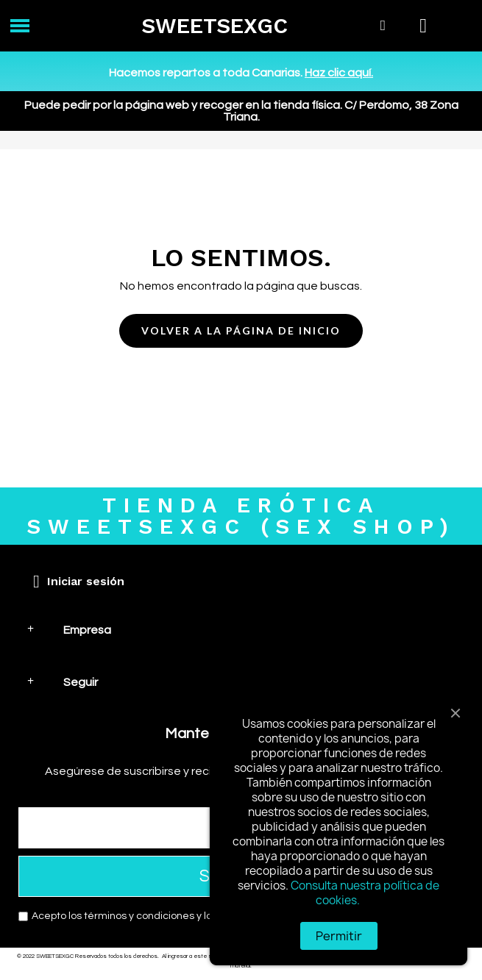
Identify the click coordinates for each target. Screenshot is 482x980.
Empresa (87, 630)
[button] (241, 331)
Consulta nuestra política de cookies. (365, 893)
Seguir (81, 682)
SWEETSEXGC (215, 26)
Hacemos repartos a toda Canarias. (241, 73)
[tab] (241, 630)
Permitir (339, 936)
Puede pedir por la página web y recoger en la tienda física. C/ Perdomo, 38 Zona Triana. (241, 111)
